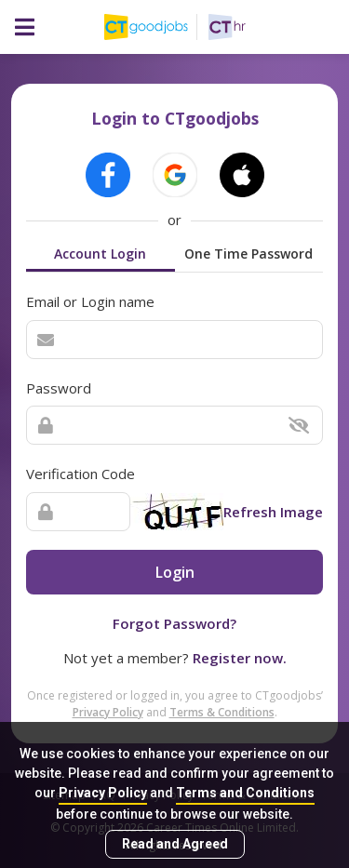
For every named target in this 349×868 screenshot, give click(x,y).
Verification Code (81, 474)
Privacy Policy (103, 793)
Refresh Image (273, 512)
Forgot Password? (174, 623)
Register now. (240, 658)
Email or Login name (90, 301)
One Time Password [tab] (248, 254)
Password (59, 388)
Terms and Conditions (245, 793)
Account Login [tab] (100, 254)
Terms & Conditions (222, 712)
